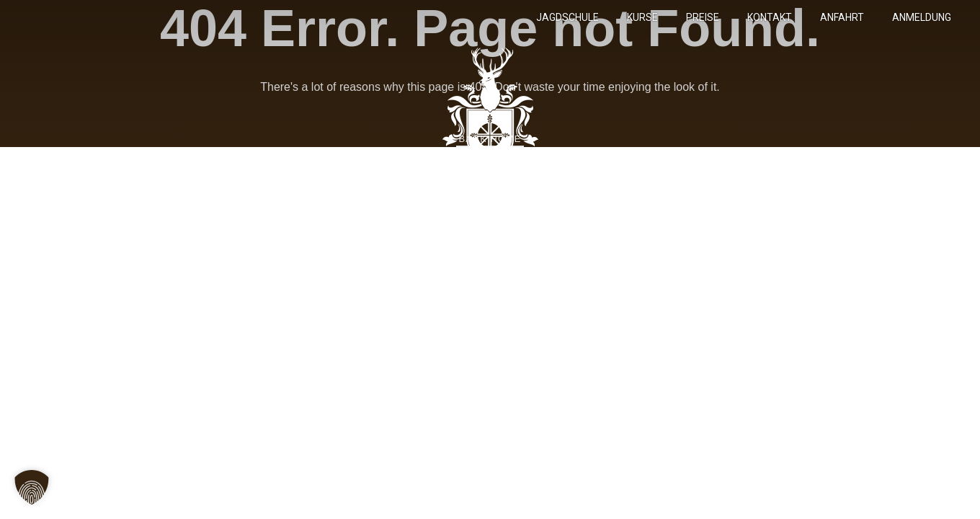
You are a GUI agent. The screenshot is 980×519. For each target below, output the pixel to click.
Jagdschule (567, 17)
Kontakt (770, 17)
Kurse (642, 17)
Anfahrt (842, 17)
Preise (703, 17)
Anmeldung (922, 17)
